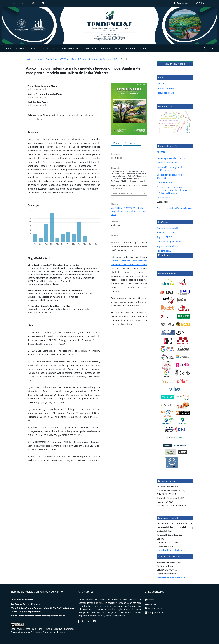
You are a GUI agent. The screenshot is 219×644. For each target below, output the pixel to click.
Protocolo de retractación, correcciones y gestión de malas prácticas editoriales (173, 190)
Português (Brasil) (166, 93)
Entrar (200, 3)
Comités (45, 48)
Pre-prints (130, 48)
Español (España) (165, 88)
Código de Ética (164, 182)
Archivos (20, 48)
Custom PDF (133, 143)
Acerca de (121, 603)
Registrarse (181, 3)
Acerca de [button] (89, 48)
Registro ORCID (164, 237)
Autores (161, 152)
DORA (143, 48)
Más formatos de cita (123, 193)
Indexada (105, 48)
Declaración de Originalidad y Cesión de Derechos (171, 169)
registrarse (123, 609)
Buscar (208, 48)
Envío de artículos (165, 233)
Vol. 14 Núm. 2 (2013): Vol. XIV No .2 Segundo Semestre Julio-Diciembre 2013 (82, 59)
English (160, 84)
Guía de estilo (163, 198)
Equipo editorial (154, 612)
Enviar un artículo (175, 64)
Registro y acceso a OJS (168, 228)
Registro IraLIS (164, 251)
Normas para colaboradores (171, 158)
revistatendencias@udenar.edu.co (173, 550)
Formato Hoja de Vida (167, 163)
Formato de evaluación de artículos (174, 208)
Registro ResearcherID (168, 246)
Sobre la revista (154, 608)
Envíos (33, 48)
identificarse (97, 616)
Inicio (9, 48)
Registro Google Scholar (169, 242)
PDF (118, 143)
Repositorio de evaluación (66, 48)
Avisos (118, 48)
